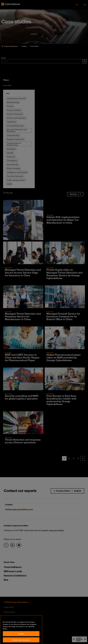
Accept (21, 639)
